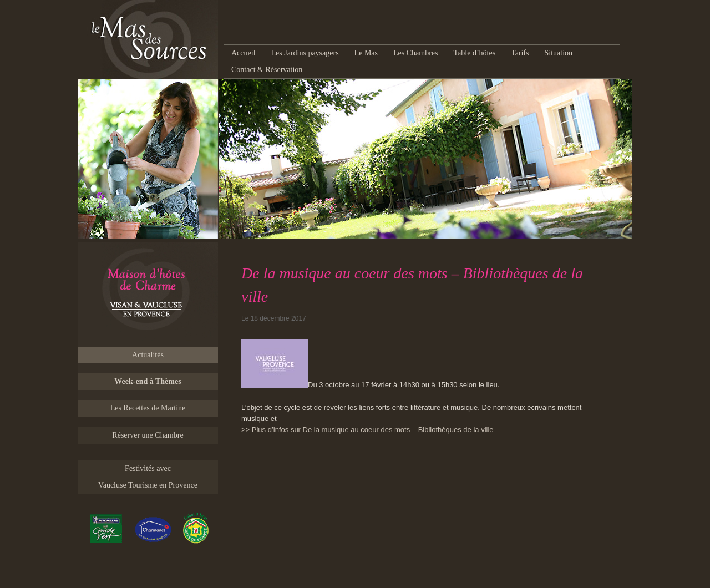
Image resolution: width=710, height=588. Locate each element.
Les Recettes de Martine (148, 408)
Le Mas (366, 53)
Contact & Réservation (267, 70)
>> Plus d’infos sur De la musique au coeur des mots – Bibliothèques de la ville (367, 430)
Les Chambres (415, 53)
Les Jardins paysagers (305, 53)
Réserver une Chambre (148, 435)
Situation (559, 53)
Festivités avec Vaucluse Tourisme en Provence (148, 477)
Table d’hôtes (474, 53)
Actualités (148, 355)
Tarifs (520, 53)
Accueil (244, 53)
